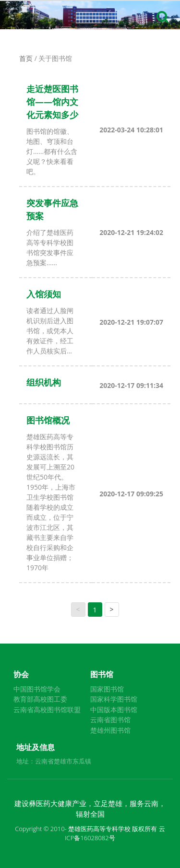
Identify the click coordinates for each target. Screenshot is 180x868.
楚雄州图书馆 (110, 730)
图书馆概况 (48, 420)
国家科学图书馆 (114, 699)
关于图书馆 (55, 58)
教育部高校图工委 (40, 699)
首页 (26, 58)
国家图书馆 (107, 689)
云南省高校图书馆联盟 (47, 710)
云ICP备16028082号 (115, 833)
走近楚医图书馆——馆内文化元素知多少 (52, 102)
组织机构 (44, 382)
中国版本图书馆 (114, 710)
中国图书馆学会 (37, 689)
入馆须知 (44, 294)
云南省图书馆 (110, 720)
